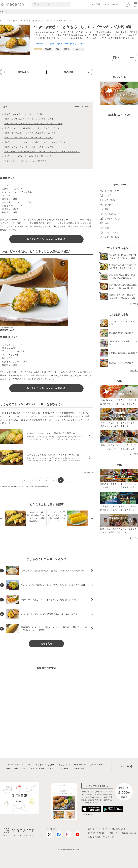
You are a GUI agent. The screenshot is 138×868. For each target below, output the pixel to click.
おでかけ (51, 765)
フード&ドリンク (97, 765)
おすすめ (116, 4)
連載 (16, 768)
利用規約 (98, 837)
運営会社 (91, 837)
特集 (8, 768)
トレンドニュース (13, 765)
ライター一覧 (100, 829)
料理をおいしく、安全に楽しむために (123, 833)
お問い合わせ (120, 829)
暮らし (61, 765)
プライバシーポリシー (110, 837)
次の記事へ (70, 72)
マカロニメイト (28, 768)
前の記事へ (23, 72)
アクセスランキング (47, 768)
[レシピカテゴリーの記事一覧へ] (38, 49)
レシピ (27, 765)
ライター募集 (110, 829)
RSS (107, 833)
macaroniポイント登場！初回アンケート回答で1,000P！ (59, 44)
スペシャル (63, 768)
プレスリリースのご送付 (96, 833)
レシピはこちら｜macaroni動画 (46, 239)
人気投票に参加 (78, 768)
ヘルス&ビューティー (77, 765)
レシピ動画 (96, 4)
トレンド (106, 4)
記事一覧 (91, 829)
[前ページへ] (25, 480)
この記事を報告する (87, 473)
